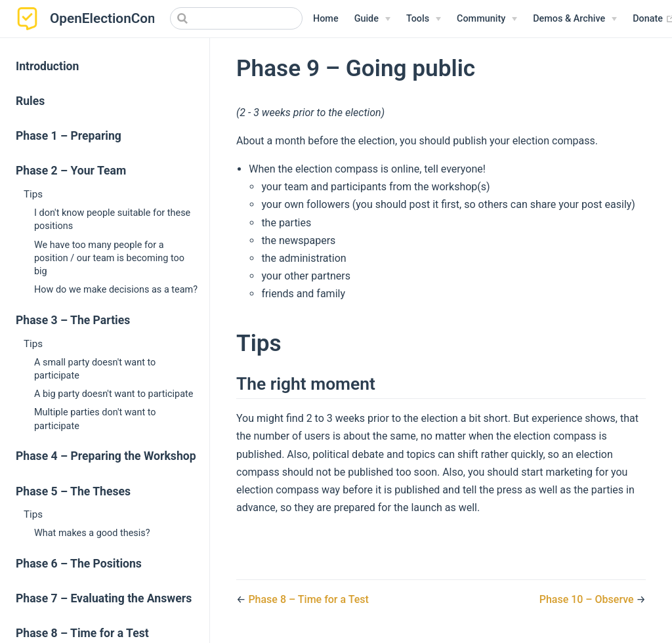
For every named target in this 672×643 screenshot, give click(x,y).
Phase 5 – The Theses (73, 491)
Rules (30, 101)
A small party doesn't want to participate (95, 369)
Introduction (47, 66)
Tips (33, 194)
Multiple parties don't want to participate (95, 419)
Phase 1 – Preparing (69, 136)
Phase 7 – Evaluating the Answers (104, 598)
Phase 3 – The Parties (73, 320)
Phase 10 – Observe (588, 599)
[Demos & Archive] (575, 19)
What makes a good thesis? (92, 533)
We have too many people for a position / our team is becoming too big (109, 258)
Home (326, 19)
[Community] (487, 19)
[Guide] (372, 19)
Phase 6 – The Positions (79, 564)
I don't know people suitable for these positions (112, 219)
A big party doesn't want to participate (114, 394)
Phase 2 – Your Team (71, 171)
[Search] (236, 18)
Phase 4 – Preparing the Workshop (106, 456)
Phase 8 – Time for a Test (308, 599)
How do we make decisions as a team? (116, 290)
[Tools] (424, 19)
